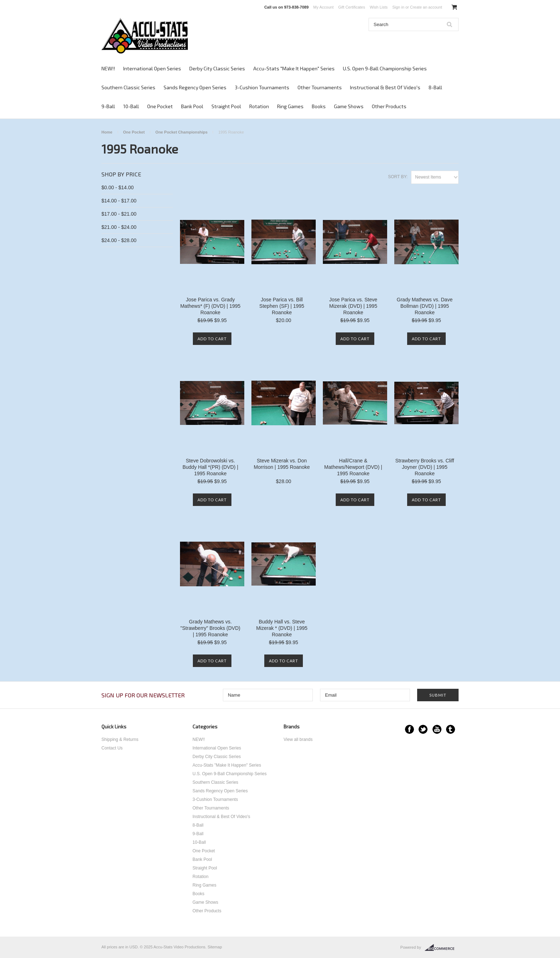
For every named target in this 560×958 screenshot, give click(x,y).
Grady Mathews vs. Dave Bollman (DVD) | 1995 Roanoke (425, 306)
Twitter (423, 729)
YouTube (437, 729)
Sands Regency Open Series (195, 87)
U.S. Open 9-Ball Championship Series (385, 68)
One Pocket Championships (181, 132)
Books (319, 106)
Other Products (389, 106)
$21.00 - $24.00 (119, 227)
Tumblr (451, 729)
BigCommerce (442, 948)
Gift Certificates (352, 7)
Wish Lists (379, 7)
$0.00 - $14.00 (117, 187)
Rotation (259, 106)
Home (107, 132)
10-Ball (131, 106)
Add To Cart (212, 339)
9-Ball (108, 106)
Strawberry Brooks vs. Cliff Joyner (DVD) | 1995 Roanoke (425, 467)
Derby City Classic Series (217, 68)
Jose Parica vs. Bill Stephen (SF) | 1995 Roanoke (282, 306)
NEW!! (108, 68)
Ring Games (290, 106)
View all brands (298, 739)
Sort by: (398, 177)
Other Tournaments (320, 87)
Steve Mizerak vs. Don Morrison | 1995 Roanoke (282, 464)
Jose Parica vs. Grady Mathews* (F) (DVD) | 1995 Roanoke (211, 306)
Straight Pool (226, 106)
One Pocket (160, 106)
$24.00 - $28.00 (119, 240)
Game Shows (349, 106)
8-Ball (435, 87)
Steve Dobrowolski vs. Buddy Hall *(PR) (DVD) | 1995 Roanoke (210, 467)
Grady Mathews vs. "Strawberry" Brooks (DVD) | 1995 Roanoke (210, 628)
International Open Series (152, 68)
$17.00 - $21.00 (119, 214)
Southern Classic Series (128, 87)
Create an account (426, 7)
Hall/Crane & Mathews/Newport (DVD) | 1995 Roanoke (353, 467)
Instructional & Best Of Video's (385, 87)
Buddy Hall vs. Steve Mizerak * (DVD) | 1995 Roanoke (282, 628)
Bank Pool (192, 106)
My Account (323, 7)
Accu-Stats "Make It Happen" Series (294, 68)
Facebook (409, 729)
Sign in (398, 7)
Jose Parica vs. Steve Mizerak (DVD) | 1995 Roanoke (353, 306)
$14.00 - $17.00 (119, 201)
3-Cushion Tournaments (262, 87)
